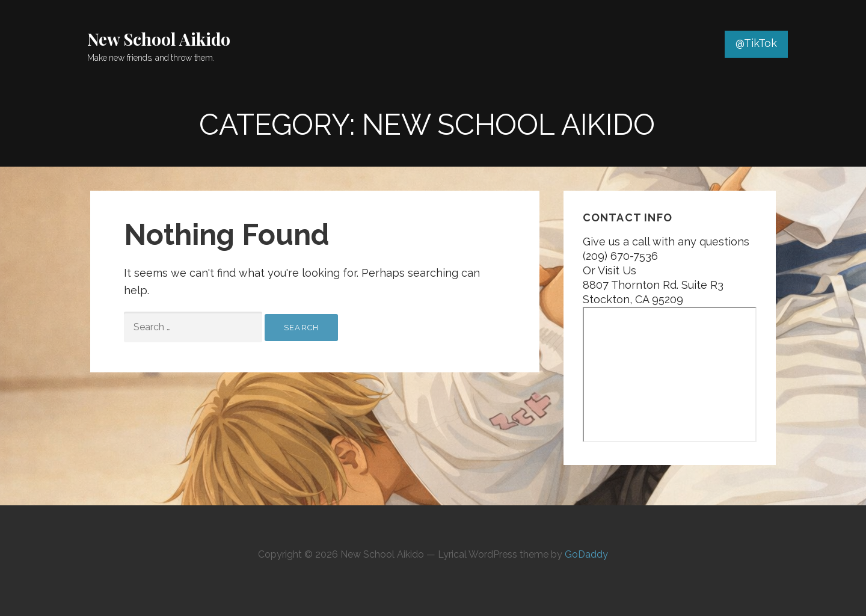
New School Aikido (159, 39)
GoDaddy (586, 554)
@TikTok (756, 43)
